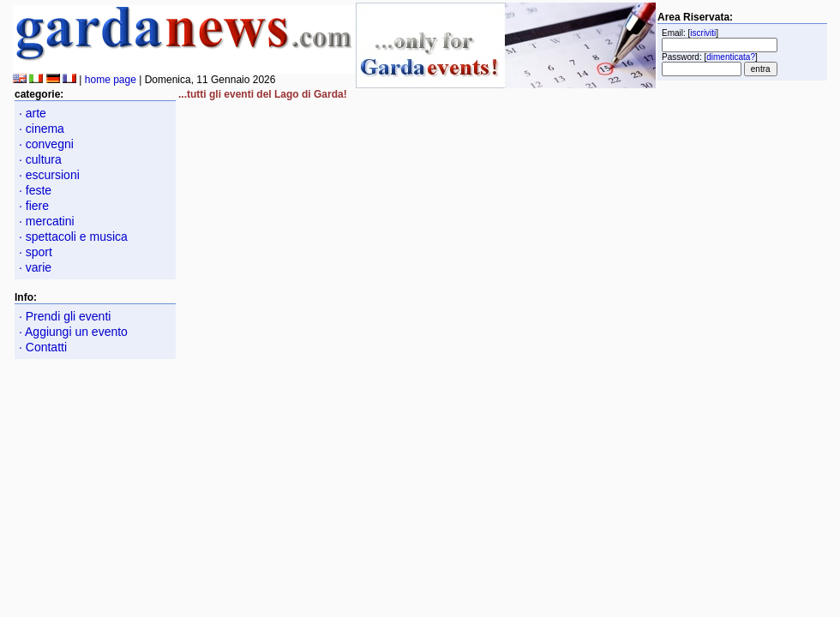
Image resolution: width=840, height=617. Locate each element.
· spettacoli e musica (73, 237)
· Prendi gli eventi (65, 316)
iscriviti (703, 33)
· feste (35, 190)
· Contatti (43, 347)
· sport (36, 252)
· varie (35, 267)
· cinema (42, 129)
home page (111, 80)
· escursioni (49, 175)
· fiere (34, 206)
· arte (33, 113)
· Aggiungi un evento (73, 332)
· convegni (46, 144)
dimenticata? (731, 57)
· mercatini (47, 221)
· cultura (40, 159)
